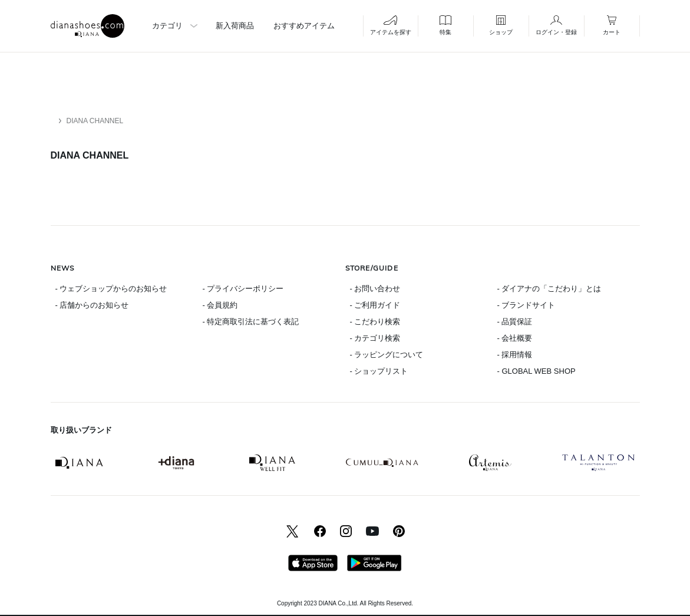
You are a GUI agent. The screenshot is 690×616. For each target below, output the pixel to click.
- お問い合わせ (375, 289)
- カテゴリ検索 (375, 338)
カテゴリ (167, 26)
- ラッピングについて (387, 355)
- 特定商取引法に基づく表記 (251, 322)
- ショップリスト (379, 371)
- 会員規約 (220, 305)
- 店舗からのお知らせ (92, 305)
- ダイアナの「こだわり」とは (549, 289)
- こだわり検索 (375, 322)
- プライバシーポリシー (243, 289)
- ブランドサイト (526, 305)
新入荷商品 (235, 26)
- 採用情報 (515, 355)
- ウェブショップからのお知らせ (111, 289)
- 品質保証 (515, 322)
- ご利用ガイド (375, 305)
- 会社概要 (515, 338)
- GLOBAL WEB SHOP (537, 371)
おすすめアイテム (304, 26)
